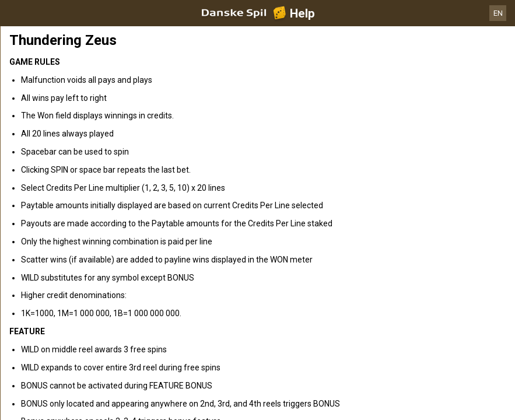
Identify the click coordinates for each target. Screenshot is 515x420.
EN (498, 13)
